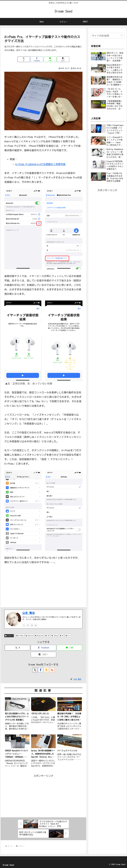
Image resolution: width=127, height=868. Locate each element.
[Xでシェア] (24, 59)
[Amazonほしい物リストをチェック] (32, 625)
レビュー (9, 636)
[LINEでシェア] (50, 59)
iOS (48, 636)
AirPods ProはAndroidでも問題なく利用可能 (40, 164)
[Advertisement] (43, 795)
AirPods (20, 636)
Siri (68, 636)
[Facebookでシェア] (37, 59)
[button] (63, 59)
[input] (107, 36)
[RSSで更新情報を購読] (36, 625)
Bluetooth (39, 636)
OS (62, 636)
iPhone (55, 636)
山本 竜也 (28, 613)
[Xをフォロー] (24, 625)
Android (29, 636)
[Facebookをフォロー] (28, 625)
